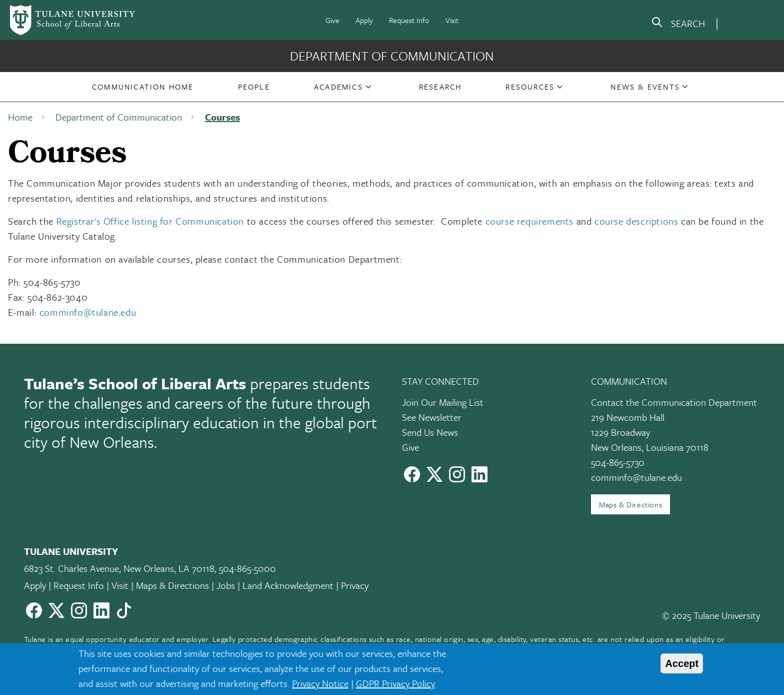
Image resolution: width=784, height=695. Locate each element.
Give (332, 20)
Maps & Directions (630, 504)
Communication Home (143, 87)
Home (20, 117)
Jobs (226, 585)
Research (440, 87)
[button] (143, 87)
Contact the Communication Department (674, 402)
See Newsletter (432, 417)
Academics (338, 87)
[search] (678, 24)
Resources (530, 87)
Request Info (409, 20)
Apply (364, 20)
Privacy (355, 585)
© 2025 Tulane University (711, 615)
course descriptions (636, 221)
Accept (682, 663)
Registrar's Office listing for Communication (150, 221)
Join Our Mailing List (443, 402)
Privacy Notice (320, 683)
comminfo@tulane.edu (88, 312)
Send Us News (430, 432)
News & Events (645, 87)
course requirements (529, 221)
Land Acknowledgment (288, 585)
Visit (452, 20)
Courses (222, 117)
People (254, 87)
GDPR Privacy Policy (395, 683)
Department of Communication (392, 56)
